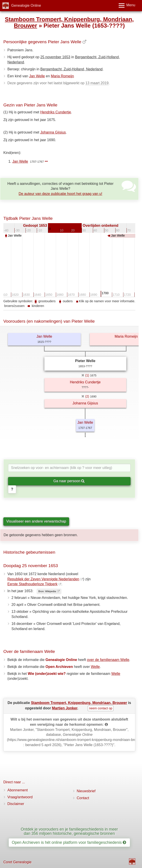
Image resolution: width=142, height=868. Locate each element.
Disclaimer (16, 804)
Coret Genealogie (17, 862)
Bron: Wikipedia (47, 591)
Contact (83, 798)
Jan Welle (37, 76)
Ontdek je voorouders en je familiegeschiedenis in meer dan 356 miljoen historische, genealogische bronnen (69, 831)
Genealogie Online (26, 5)
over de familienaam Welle (108, 660)
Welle (95, 667)
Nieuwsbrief (86, 791)
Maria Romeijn (62, 76)
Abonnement (18, 790)
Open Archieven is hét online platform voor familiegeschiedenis (69, 842)
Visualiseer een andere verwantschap (36, 521)
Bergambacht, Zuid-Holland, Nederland (71, 69)
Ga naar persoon (69, 481)
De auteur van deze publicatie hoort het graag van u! (60, 194)
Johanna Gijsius (53, 132)
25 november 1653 (55, 57)
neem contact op (101, 708)
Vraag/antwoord (20, 797)
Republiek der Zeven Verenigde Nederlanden (43, 579)
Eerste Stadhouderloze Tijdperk (32, 584)
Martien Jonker (65, 708)
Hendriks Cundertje (56, 112)
